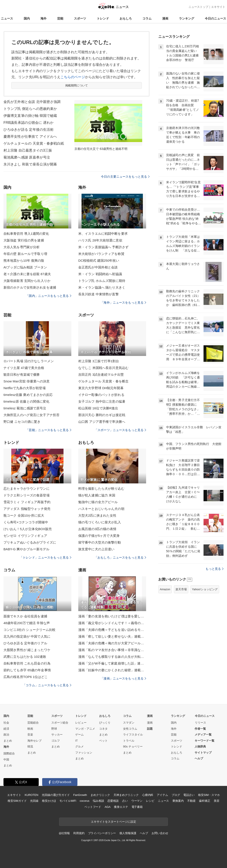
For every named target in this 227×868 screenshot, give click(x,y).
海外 (43, 18)
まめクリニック (100, 795)
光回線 (34, 801)
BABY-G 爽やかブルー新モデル (27, 549)
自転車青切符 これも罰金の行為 (27, 663)
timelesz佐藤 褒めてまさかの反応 (28, 395)
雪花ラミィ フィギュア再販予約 (27, 502)
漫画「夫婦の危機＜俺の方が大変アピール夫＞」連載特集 (112, 643)
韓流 (30, 746)
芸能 (60, 18)
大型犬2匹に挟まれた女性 (97, 515)
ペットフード (93, 807)
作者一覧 (200, 729)
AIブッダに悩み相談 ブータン (25, 267)
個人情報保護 (128, 833)
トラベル (129, 741)
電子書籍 (137, 807)
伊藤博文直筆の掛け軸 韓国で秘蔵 (30, 116)
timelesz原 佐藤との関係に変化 (26, 401)
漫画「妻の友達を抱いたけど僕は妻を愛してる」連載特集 (112, 616)
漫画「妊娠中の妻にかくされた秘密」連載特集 (112, 670)
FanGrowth (80, 795)
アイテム (162, 795)
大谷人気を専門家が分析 (22, 247)
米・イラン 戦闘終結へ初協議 (100, 274)
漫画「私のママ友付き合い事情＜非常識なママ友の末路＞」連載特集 (112, 650)
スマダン (129, 723)
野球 (54, 729)
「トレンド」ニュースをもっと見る (45, 557)
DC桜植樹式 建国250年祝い (99, 260)
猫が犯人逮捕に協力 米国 (97, 495)
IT (77, 741)
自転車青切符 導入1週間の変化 (26, 234)
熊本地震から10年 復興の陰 (24, 260)
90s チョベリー (133, 746)
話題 (150, 729)
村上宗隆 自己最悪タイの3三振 (28, 150)
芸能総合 (33, 723)
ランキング (187, 18)
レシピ (150, 801)
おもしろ (126, 18)
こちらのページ (73, 77)
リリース (200, 723)
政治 (6, 735)
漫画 (165, 18)
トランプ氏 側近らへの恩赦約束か (30, 109)
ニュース (7, 18)
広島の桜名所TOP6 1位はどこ (26, 677)
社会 (6, 723)
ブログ (176, 795)
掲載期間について (77, 85)
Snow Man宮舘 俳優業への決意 (27, 381)
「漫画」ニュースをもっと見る (123, 678)
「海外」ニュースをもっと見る (123, 303)
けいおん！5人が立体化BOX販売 (28, 529)
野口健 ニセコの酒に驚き (22, 422)
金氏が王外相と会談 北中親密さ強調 (32, 102)
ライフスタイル (133, 735)
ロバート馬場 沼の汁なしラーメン (29, 361)
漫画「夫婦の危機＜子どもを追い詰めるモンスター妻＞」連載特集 (112, 630)
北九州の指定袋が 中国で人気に (27, 636)
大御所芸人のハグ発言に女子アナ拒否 (31, 415)
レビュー (81, 723)
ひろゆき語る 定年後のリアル (25, 643)
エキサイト (218, 7)
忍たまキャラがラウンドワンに (27, 489)
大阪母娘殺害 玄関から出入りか (27, 281)
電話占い (189, 795)
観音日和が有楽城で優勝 (22, 374)
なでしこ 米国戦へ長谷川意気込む (103, 368)
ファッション (84, 753)
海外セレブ (34, 741)
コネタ (103, 729)
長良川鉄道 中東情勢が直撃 (98, 294)
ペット (103, 741)
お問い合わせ (160, 833)
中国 (6, 760)
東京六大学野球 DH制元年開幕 (101, 388)
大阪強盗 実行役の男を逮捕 (24, 240)
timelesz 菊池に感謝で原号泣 (25, 408)
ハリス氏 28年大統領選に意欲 (100, 240)
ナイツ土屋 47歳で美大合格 (24, 368)
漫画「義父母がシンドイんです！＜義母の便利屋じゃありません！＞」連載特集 (112, 623)
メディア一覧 (203, 735)
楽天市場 (181, 589)
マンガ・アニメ (85, 729)
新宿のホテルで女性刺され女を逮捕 (30, 287)
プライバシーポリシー (102, 833)
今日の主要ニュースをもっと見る (125, 177)
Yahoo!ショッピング (205, 589)
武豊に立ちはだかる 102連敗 (25, 657)
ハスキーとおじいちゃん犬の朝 (101, 509)
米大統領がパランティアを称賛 (101, 254)
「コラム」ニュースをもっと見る (47, 685)
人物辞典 (200, 746)
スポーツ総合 (60, 723)
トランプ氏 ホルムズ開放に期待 (102, 281)
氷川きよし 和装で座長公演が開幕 (30, 164)
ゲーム (79, 735)
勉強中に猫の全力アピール (98, 502)
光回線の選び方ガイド (56, 795)
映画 (30, 729)
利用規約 (79, 833)
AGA (108, 807)
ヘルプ (199, 758)
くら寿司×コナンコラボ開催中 (26, 522)
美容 (217, 801)
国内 (27, 18)
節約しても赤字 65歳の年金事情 (27, 670)
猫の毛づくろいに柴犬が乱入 (100, 522)
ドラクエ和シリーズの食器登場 (27, 495)
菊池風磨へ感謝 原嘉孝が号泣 (27, 157)
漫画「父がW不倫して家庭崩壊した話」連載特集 (112, 663)
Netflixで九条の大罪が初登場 (25, 388)
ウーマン (137, 801)
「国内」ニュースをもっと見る (48, 296)
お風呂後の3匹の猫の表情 (97, 529)
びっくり (105, 723)
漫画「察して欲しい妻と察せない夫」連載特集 (112, 636)
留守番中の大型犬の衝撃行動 (100, 542)
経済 (6, 729)
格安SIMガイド (17, 801)
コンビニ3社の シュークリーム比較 (30, 630)
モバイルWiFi (68, 801)
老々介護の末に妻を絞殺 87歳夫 (27, 274)
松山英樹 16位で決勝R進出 (98, 408)
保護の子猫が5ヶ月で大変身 (99, 536)
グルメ (79, 746)
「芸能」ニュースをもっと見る (48, 430)
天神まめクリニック (126, 795)
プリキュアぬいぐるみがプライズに (30, 542)
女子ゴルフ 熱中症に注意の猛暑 (102, 401)
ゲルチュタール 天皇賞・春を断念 (103, 381)
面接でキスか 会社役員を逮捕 (25, 616)
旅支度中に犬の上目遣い (96, 549)
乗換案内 (178, 801)
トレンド (103, 18)
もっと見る (214, 569)
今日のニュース (215, 18)
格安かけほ (49, 801)
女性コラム (130, 729)
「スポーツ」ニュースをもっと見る (120, 430)
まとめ (8, 741)
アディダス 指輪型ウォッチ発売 (27, 509)
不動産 (191, 801)
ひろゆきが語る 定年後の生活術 (28, 130)
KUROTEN (31, 795)
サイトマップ (203, 753)
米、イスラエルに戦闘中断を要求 (103, 234)
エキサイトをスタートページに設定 (113, 822)
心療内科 (148, 795)
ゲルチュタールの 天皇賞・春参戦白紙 (34, 143)
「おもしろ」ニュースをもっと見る (120, 557)
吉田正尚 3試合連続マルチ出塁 (101, 374)
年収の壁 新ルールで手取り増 (25, 254)
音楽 (30, 735)
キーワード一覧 (204, 741)
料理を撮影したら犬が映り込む (101, 489)
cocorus (84, 801)
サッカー (57, 735)
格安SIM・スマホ (209, 795)
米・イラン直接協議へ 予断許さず (103, 247)
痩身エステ (121, 807)
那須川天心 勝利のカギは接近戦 (102, 415)
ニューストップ (198, 7)
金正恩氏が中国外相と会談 (98, 267)
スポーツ (80, 18)
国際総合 (9, 753)
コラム (147, 18)
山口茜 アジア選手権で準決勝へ (102, 422)
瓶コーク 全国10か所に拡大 (24, 515)
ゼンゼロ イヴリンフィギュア (25, 536)
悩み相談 (98, 801)
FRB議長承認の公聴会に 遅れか (28, 123)
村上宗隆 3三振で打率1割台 (99, 361)
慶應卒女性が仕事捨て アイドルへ (30, 136)
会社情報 (64, 833)
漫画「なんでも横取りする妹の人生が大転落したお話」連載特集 (112, 657)
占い (125, 801)
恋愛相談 (113, 801)
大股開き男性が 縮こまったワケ (27, 650)
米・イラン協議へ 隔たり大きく (102, 287)
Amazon (165, 589)
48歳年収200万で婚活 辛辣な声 (27, 623)
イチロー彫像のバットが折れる (101, 395)
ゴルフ (56, 741)
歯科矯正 (204, 801)
